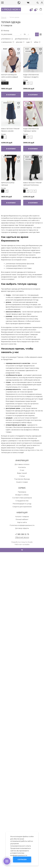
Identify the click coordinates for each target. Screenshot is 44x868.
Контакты (22, 467)
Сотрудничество (22, 501)
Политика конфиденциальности (22, 525)
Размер (3, 80)
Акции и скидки (22, 482)
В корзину (11, 95)
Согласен (22, 859)
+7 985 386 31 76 (22, 534)
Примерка (22, 492)
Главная (4, 17)
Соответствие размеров (22, 498)
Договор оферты (22, 528)
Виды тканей (22, 473)
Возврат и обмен (22, 495)
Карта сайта (22, 522)
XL (3, 191)
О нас (22, 470)
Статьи (22, 476)
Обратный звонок (22, 537)
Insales (27, 544)
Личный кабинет (22, 519)
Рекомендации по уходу (22, 504)
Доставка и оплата (22, 464)
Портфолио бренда (22, 479)
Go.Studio (29, 542)
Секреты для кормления (22, 507)
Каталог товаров (22, 516)
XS (7, 191)
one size (5, 83)
